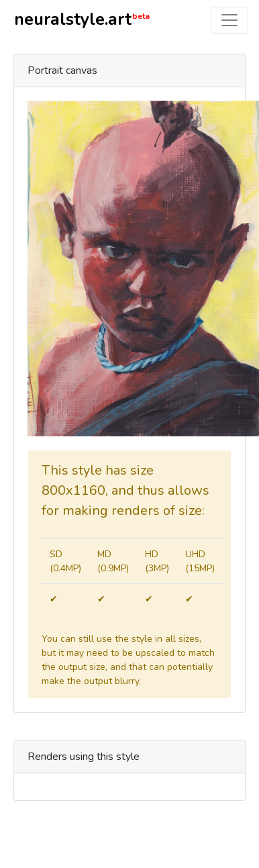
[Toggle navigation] (229, 20)
